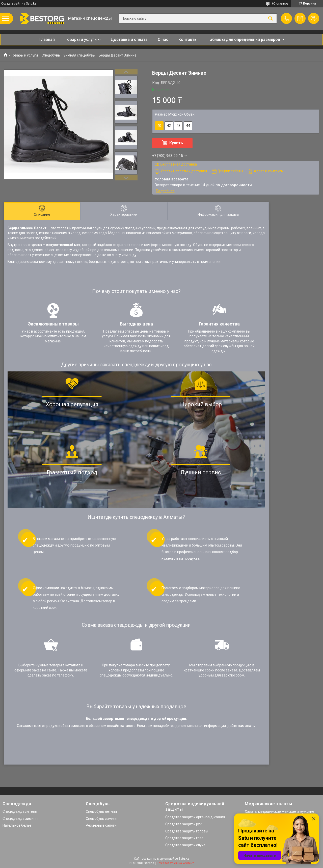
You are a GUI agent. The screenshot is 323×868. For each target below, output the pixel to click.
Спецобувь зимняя (102, 819)
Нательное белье (17, 825)
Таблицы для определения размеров (244, 39)
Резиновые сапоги (101, 825)
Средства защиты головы (187, 831)
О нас (163, 39)
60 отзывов (280, 4)
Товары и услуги (81, 39)
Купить (176, 143)
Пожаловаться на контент (175, 863)
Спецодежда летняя (20, 811)
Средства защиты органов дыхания (195, 817)
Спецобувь (51, 55)
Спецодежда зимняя (20, 819)
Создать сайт (11, 4)
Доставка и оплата (129, 39)
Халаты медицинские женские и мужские (279, 811)
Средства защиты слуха (185, 845)
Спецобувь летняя (101, 811)
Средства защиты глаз (184, 838)
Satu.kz (184, 859)
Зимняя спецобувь (79, 55)
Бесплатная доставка (179, 164)
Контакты (188, 39)
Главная (47, 39)
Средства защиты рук (183, 824)
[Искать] (271, 19)
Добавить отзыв (314, 18)
